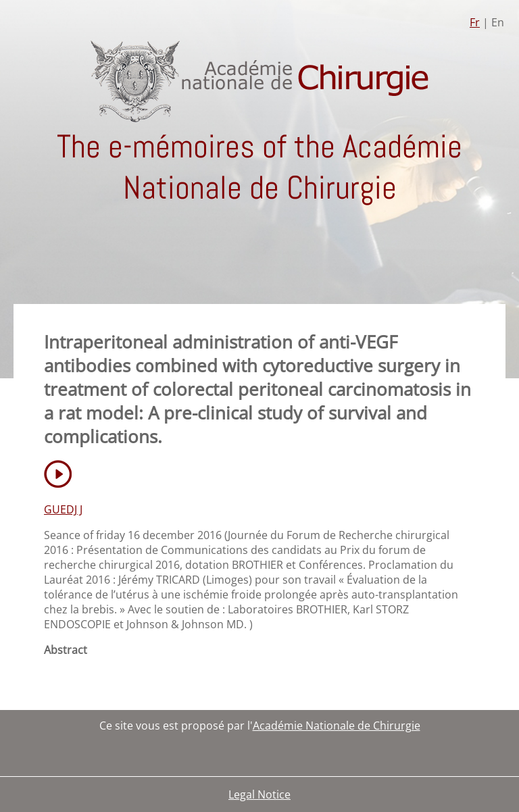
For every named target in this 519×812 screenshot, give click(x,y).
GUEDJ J (63, 509)
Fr (475, 22)
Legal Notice (259, 794)
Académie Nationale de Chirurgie (337, 726)
